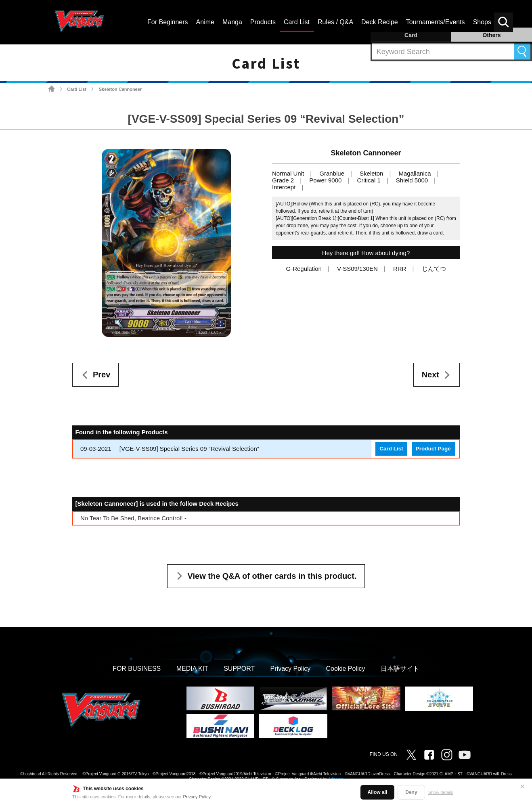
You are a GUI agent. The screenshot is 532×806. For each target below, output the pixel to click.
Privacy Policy (197, 797)
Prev (102, 375)
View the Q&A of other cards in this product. (272, 576)
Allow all (378, 792)
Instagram (447, 755)
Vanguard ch (465, 755)
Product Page (433, 449)
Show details (441, 792)
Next (430, 375)
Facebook (429, 755)
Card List (77, 89)
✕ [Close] (522, 787)
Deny (411, 792)
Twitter (411, 755)
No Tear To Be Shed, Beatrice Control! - (133, 518)
